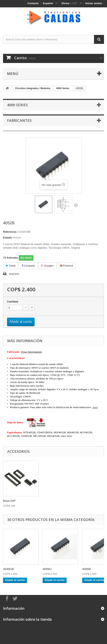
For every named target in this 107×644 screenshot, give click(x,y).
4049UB (8, 569)
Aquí (95, 407)
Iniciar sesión (94, 3)
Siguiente (76, 205)
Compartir (28, 266)
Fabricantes (19, 120)
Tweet (11, 266)
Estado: (8, 238)
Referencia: (10, 232)
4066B (86, 569)
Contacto (33, 3)
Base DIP (9, 501)
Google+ (47, 266)
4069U (47, 569)
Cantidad (13, 302)
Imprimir (14, 274)
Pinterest (67, 266)
